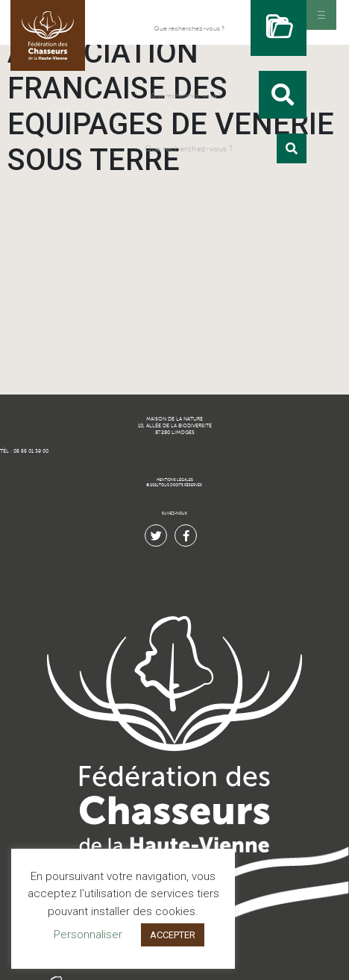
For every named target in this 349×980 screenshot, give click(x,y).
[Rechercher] (279, 28)
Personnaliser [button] (88, 935)
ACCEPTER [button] (173, 935)
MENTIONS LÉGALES (175, 480)
